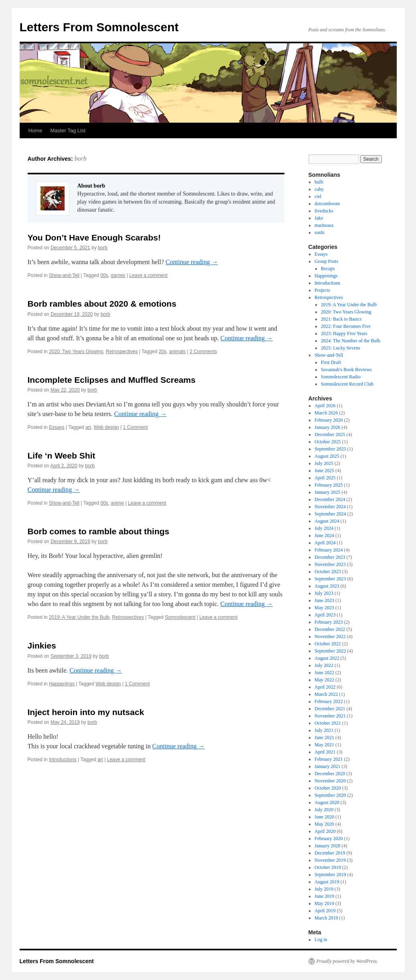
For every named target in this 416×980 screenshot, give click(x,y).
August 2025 (327, 456)
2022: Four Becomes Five (346, 326)
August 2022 (327, 658)
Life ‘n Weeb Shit (62, 456)
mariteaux (324, 225)
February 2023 (329, 622)
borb (80, 159)
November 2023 (330, 564)
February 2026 (329, 420)
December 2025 (330, 434)
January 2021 (327, 766)
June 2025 (324, 471)
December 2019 (330, 853)
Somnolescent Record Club (347, 384)
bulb (319, 182)
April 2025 (325, 478)
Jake (319, 218)
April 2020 (325, 831)
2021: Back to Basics (341, 319)
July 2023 (324, 593)
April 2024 (325, 543)
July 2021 (324, 730)
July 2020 (324, 810)
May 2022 (324, 680)
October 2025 (328, 442)
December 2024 (330, 499)
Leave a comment (148, 275)
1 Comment (136, 427)
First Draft (331, 362)
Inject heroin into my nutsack (86, 712)
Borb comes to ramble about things (99, 531)
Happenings (62, 684)
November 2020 (330, 781)
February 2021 (329, 759)
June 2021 (324, 738)
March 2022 (326, 694)
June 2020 (324, 817)
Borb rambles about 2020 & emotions (102, 304)
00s (104, 275)
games (118, 275)
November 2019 (330, 860)
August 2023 (327, 586)
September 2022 (330, 651)
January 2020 (327, 846)
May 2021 (324, 745)
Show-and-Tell (64, 275)
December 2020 (330, 774)
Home (36, 130)
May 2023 (324, 608)
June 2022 (324, 673)
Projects (322, 290)
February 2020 (329, 839)
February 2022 (329, 701)
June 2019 (324, 896)
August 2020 (327, 802)
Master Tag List (68, 130)
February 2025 (329, 485)
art (88, 427)
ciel (318, 196)
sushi (320, 232)
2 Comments (203, 352)
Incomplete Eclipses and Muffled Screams (112, 380)
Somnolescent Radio (341, 377)
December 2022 (330, 629)
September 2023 (330, 579)
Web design (107, 427)
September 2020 (330, 795)
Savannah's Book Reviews (346, 370)
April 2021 (325, 752)
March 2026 (326, 413)
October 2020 (328, 788)
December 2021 (330, 709)
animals (178, 352)
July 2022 (324, 665)
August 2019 (327, 882)
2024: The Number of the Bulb (351, 341)
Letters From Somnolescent (99, 27)
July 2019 (324, 889)
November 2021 (330, 716)
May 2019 (324, 903)
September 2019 (330, 875)
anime (117, 503)
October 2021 (328, 723)
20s (162, 352)
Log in (321, 940)
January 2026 (327, 427)
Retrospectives (122, 352)
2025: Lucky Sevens (341, 348)
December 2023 (330, 557)
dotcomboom (327, 204)
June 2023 (324, 600)
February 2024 (329, 550)
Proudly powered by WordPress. (347, 961)
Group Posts (326, 261)
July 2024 (324, 528)
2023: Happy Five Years (344, 333)
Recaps (328, 269)
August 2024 (327, 521)
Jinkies (42, 646)
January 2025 (327, 492)
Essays (57, 427)
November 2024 (330, 507)
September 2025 (330, 449)
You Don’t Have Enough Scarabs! (94, 237)
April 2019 (325, 911)
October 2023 (328, 572)
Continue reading (192, 262)
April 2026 (325, 406)
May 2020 (324, 824)
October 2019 (328, 867)
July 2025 (324, 463)
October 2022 (328, 644)
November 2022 (330, 636)
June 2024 (324, 535)
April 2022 (325, 687)
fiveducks (324, 211)
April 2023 (325, 615)
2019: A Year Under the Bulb (79, 617)
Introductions (63, 760)
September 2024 (330, 514)
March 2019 (326, 918)
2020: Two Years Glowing (76, 352)
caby (319, 189)
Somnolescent (180, 617)
